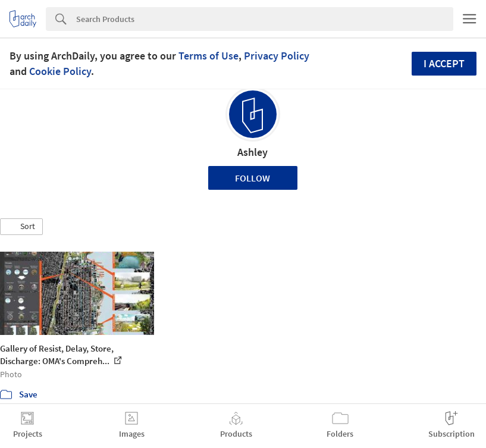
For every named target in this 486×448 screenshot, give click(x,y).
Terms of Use (208, 56)
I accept (444, 63)
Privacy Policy (277, 56)
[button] (21, 227)
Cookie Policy (60, 71)
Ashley (253, 152)
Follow (253, 178)
